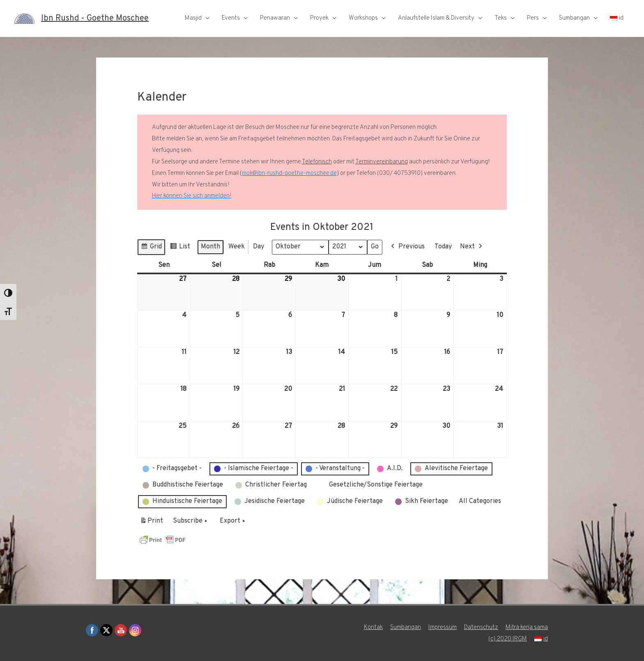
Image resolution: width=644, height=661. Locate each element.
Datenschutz (481, 628)
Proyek (319, 18)
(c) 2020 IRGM (508, 639)
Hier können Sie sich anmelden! (192, 196)
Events (231, 18)
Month (210, 247)
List (180, 248)
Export (233, 521)
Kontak (373, 628)
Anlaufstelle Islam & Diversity (436, 18)
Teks (501, 18)
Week (237, 247)
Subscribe (191, 521)
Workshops (363, 18)
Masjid (193, 18)
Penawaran (275, 18)
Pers (533, 18)
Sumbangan (574, 18)
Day (259, 247)
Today (443, 247)
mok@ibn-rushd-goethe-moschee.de (289, 173)
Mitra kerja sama (527, 628)
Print (151, 523)
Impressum (443, 628)
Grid (151, 248)
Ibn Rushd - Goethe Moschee (95, 18)
